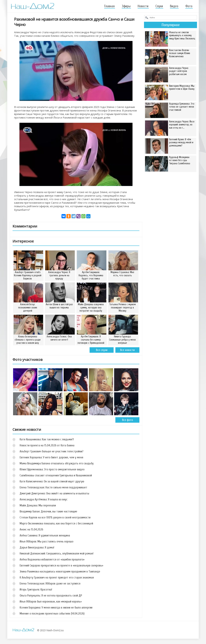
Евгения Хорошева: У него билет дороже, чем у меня (51, 457)
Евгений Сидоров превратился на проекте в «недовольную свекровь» (61, 565)
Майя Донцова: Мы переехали (38, 505)
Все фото (127, 420)
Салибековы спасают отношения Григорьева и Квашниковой (56, 475)
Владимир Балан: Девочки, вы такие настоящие (48, 511)
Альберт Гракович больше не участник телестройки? (51, 451)
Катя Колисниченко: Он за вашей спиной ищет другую (52, 481)
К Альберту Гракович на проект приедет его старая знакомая (57, 577)
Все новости (127, 350)
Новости (143, 6)
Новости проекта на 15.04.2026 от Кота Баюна (47, 445)
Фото (189, 6)
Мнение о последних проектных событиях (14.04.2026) (52, 614)
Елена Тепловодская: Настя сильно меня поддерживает (53, 487)
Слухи (159, 6)
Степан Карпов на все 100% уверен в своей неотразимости (55, 517)
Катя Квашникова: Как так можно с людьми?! (47, 439)
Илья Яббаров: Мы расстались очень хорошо (46, 541)
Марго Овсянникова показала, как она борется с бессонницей (56, 523)
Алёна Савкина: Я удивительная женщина (45, 535)
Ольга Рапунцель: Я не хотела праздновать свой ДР (51, 596)
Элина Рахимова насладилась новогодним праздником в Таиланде (60, 571)
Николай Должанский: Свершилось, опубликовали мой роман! (57, 553)
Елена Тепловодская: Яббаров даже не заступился (50, 584)
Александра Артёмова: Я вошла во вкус (44, 499)
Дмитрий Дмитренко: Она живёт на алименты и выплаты (54, 493)
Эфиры (126, 6)
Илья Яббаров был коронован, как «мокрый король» (51, 602)
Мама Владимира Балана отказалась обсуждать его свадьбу (57, 463)
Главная (109, 6)
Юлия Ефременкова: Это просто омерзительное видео (52, 469)
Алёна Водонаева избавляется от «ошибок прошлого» (52, 559)
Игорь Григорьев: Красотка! (36, 590)
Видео (174, 6)
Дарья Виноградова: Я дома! (37, 547)
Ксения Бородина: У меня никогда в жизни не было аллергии (56, 608)
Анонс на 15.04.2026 (31, 529)
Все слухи (102, 350)
